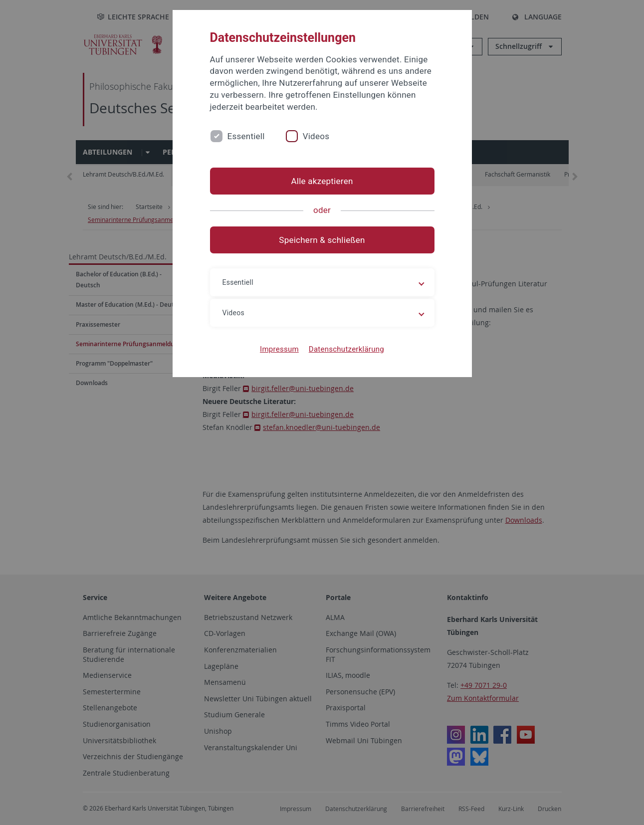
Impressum (279, 349)
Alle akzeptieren (322, 181)
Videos (316, 136)
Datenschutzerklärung (346, 349)
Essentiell (246, 136)
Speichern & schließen (322, 240)
